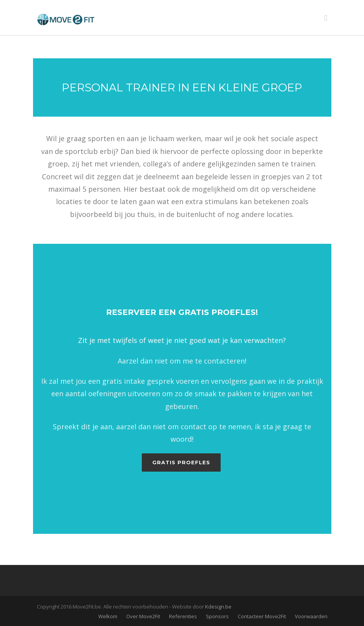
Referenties (183, 616)
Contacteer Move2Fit (262, 616)
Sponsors (217, 616)
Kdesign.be (218, 607)
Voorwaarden (311, 616)
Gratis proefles (181, 462)
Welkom (108, 616)
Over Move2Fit (143, 616)
